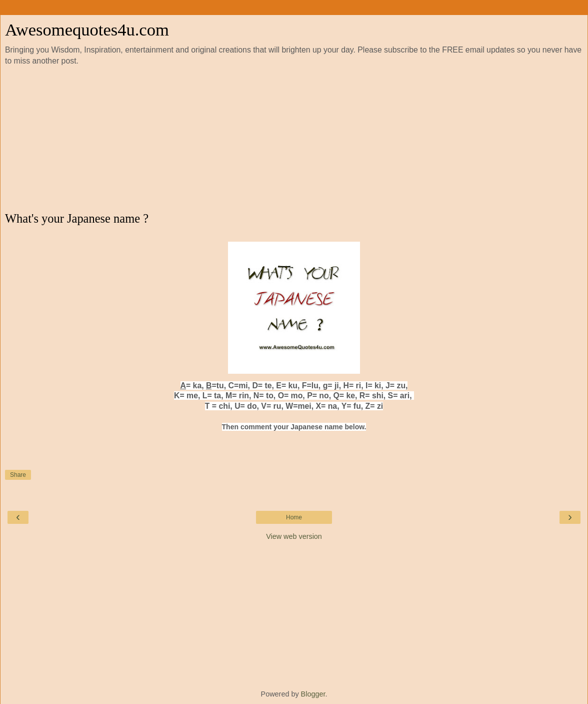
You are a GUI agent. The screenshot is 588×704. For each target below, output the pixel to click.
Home (294, 517)
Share (18, 475)
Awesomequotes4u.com (87, 30)
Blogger (313, 694)
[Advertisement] (294, 139)
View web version (294, 536)
